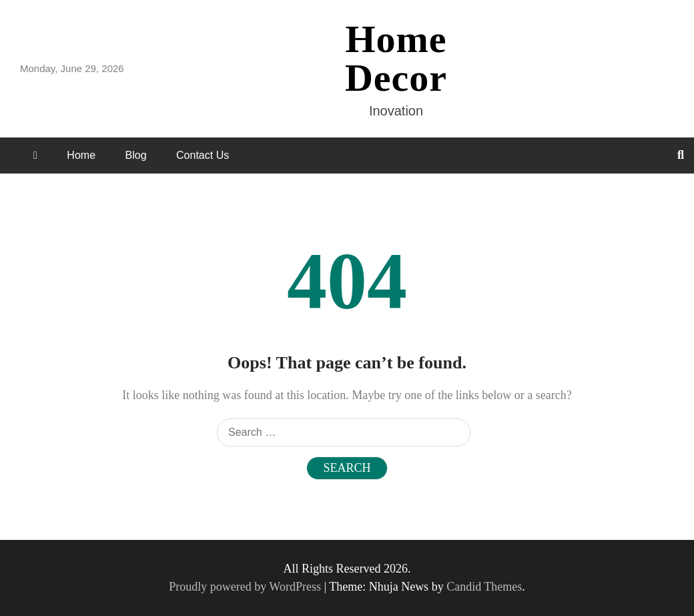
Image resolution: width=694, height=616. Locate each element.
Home (81, 155)
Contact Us (203, 155)
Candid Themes (484, 587)
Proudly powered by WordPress (246, 587)
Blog (136, 155)
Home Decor (396, 58)
